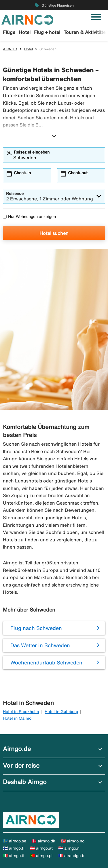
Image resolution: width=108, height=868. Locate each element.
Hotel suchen (54, 233)
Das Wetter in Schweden (40, 645)
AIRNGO (10, 49)
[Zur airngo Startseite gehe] (27, 19)
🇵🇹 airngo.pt (41, 856)
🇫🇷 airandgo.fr (71, 856)
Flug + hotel (47, 32)
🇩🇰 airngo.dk (43, 841)
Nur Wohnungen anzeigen (29, 216)
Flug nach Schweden (36, 628)
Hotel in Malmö (17, 718)
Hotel (25, 32)
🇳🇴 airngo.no (73, 841)
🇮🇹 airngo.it (14, 856)
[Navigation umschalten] (96, 17)
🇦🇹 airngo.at (41, 848)
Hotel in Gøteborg (61, 712)
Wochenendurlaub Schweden (46, 662)
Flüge (9, 32)
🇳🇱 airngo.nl (69, 848)
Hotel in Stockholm (21, 712)
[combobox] (58, 158)
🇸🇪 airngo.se (15, 841)
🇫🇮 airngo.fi (14, 848)
